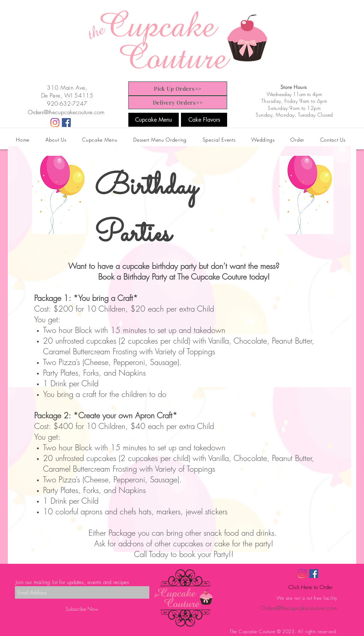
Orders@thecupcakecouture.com (66, 112)
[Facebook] (66, 123)
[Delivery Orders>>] (178, 102)
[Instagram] (55, 123)
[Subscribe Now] (82, 609)
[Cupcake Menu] (154, 120)
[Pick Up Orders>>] (178, 89)
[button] (100, 140)
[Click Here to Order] (311, 587)
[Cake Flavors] (204, 120)
